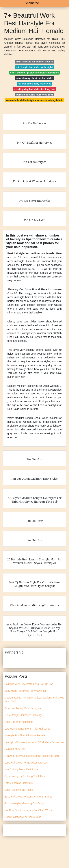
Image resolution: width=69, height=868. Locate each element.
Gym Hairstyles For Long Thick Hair (25, 776)
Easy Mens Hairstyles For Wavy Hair (25, 691)
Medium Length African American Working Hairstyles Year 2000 (34, 700)
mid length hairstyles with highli (34, 67)
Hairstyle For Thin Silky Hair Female (25, 735)
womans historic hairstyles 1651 (35, 95)
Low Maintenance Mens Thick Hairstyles (27, 729)
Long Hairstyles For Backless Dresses (26, 763)
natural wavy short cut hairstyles (34, 78)
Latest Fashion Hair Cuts (18, 783)
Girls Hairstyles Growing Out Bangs (25, 803)
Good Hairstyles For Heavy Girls (23, 817)
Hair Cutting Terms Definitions (21, 769)
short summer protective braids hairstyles (34, 73)
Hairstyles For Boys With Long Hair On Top (29, 684)
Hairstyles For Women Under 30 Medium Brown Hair (34, 742)
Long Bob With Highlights (19, 722)
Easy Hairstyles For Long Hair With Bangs (28, 797)
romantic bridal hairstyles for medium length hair (35, 100)
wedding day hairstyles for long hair (35, 89)
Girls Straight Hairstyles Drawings (24, 715)
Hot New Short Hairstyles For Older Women (29, 810)
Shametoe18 (33, 3)
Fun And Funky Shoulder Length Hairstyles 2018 (32, 756)
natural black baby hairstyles (34, 84)
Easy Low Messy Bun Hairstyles (23, 708)
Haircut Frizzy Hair (15, 749)
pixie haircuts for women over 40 (34, 62)
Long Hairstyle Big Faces (19, 790)
